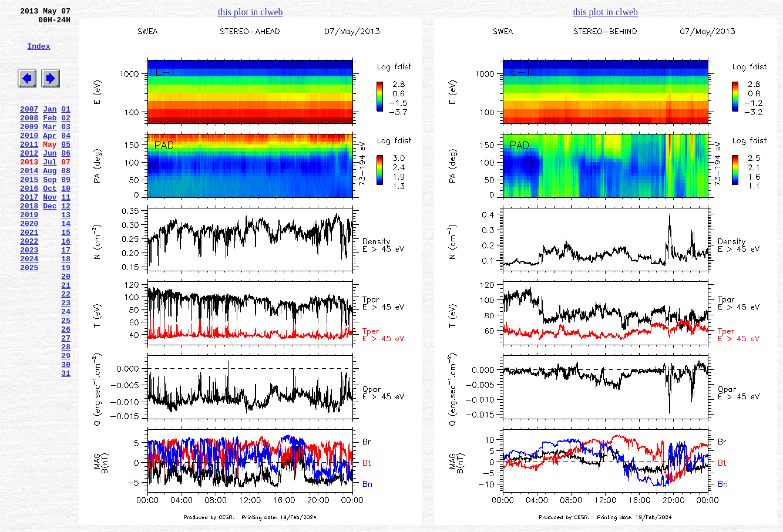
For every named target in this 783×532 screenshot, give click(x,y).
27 (66, 401)
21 (66, 338)
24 (66, 369)
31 (66, 443)
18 (66, 306)
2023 (29, 295)
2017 (29, 232)
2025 (29, 316)
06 (66, 179)
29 (66, 422)
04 (66, 158)
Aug (50, 200)
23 (66, 359)
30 (66, 433)
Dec (50, 243)
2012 (29, 179)
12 (66, 243)
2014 (29, 200)
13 (66, 253)
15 (66, 274)
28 (66, 412)
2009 (29, 147)
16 (66, 285)
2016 (29, 221)
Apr (50, 158)
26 (66, 390)
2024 (29, 306)
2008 (29, 137)
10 (66, 221)
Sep (50, 211)
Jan (50, 126)
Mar (50, 147)
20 (66, 327)
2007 (29, 126)
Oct (50, 221)
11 (66, 232)
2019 (29, 253)
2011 (29, 169)
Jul (50, 190)
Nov (50, 232)
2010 (29, 158)
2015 (29, 211)
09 (66, 211)
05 (66, 169)
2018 (29, 243)
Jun (50, 179)
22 (66, 348)
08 (66, 200)
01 (66, 126)
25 (66, 380)
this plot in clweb (251, 12)
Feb (50, 137)
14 (66, 264)
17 (66, 295)
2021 (29, 274)
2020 (29, 264)
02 (66, 137)
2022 (29, 285)
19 (66, 316)
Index (38, 55)
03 (66, 147)
